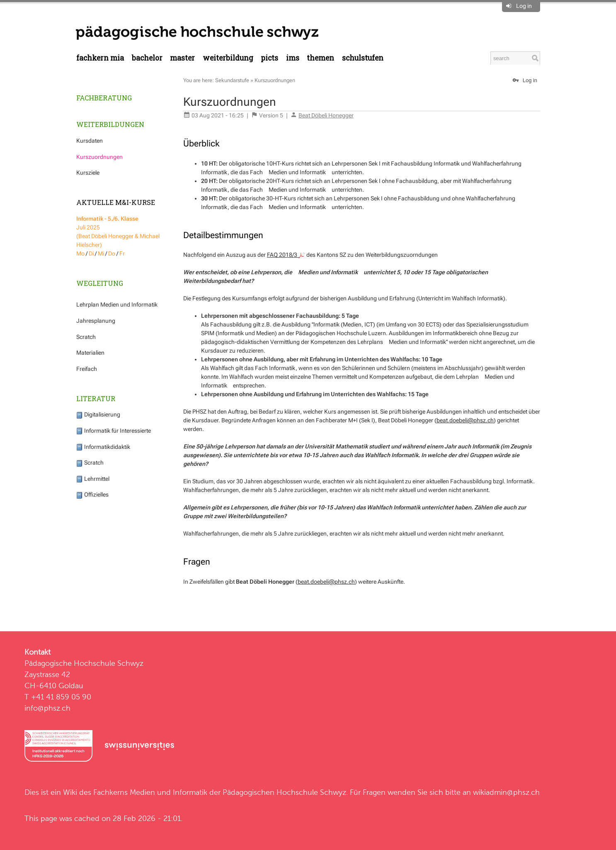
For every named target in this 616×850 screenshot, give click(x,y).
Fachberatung (104, 98)
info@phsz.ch (47, 708)
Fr (122, 253)
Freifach (87, 369)
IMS (293, 58)
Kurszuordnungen (99, 157)
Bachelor (147, 58)
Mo (80, 253)
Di (91, 253)
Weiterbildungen (110, 124)
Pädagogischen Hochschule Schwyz (284, 792)
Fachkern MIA (100, 58)
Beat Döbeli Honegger (326, 115)
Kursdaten (90, 141)
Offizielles (92, 494)
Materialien (90, 353)
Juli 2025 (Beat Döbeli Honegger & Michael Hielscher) (118, 232)
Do (112, 253)
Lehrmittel (93, 479)
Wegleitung (100, 283)
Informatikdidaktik (103, 447)
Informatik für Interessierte (114, 431)
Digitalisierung (98, 414)
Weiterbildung (228, 58)
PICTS (269, 58)
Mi (101, 253)
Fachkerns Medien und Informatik (150, 792)
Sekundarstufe (232, 80)
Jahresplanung (96, 321)
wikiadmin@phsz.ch (506, 792)
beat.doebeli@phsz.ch (465, 420)
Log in (524, 6)
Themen (320, 58)
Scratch (86, 337)
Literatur (96, 398)
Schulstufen (363, 58)
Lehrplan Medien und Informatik (117, 304)
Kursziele (88, 173)
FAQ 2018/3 (286, 255)
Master (182, 58)
